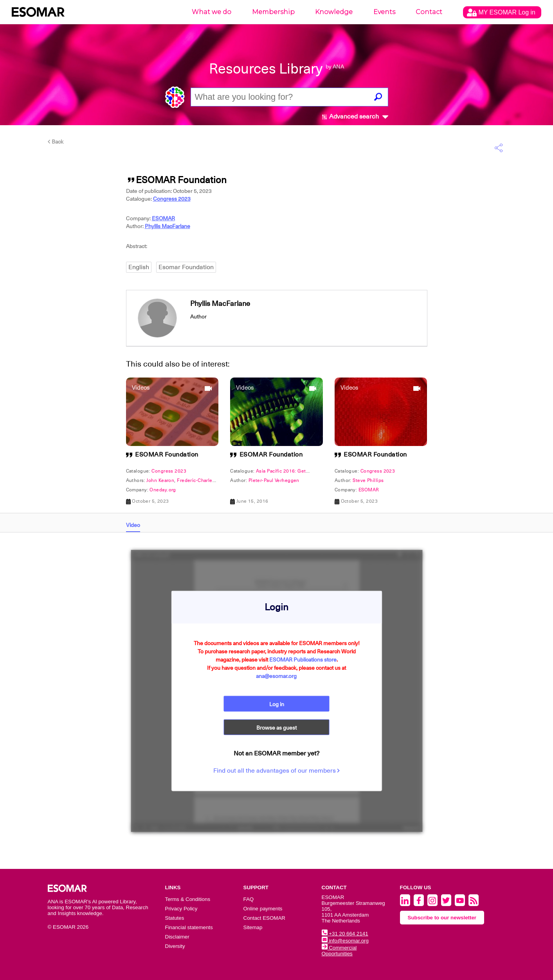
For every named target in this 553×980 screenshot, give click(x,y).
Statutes (175, 918)
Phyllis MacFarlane (168, 226)
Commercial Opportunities (339, 951)
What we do (212, 12)
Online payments (263, 909)
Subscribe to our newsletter (442, 918)
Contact (429, 12)
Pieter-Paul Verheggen (274, 480)
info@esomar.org (345, 941)
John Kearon (160, 480)
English (139, 267)
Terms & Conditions (188, 899)
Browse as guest (276, 728)
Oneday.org (163, 490)
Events (384, 12)
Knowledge (334, 12)
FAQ (249, 899)
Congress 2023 (172, 199)
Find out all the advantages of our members (277, 771)
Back (56, 142)
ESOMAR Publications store (303, 660)
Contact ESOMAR (264, 918)
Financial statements (189, 927)
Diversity (175, 946)
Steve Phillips (368, 480)
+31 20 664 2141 (345, 934)
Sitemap (253, 927)
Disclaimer (177, 937)
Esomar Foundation (186, 267)
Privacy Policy (181, 909)
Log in (277, 704)
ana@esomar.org (276, 676)
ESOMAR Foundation (167, 455)
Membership (273, 12)
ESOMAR (163, 218)
